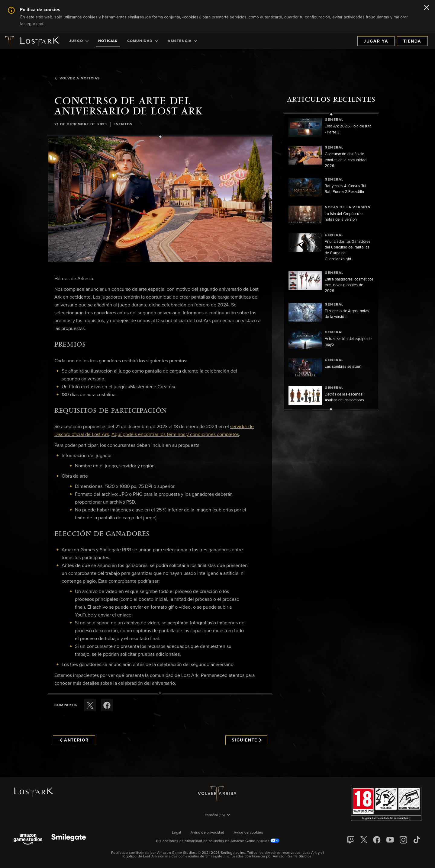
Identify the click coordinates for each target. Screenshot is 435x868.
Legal (177, 833)
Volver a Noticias (77, 78)
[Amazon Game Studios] (28, 840)
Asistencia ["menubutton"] (182, 41)
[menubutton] (217, 815)
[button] (160, 199)
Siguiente (247, 740)
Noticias (108, 41)
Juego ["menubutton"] (79, 41)
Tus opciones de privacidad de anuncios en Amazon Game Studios (218, 841)
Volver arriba (217, 794)
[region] (331, 262)
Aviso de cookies (248, 833)
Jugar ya (376, 41)
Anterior (74, 740)
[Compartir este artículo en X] (90, 705)
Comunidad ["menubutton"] (143, 41)
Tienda (412, 41)
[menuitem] (79, 41)
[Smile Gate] (69, 840)
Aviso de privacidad (207, 833)
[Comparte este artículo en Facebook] (107, 705)
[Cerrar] (427, 8)
